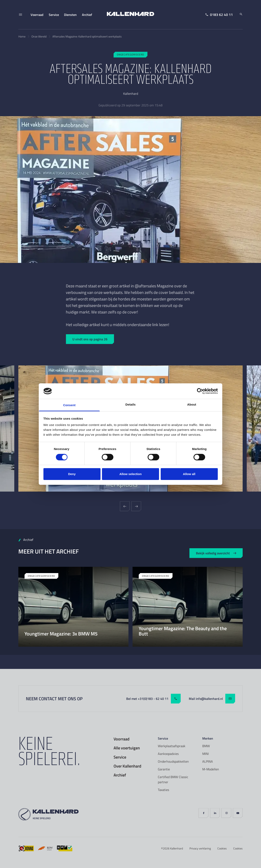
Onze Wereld (39, 36)
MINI (206, 754)
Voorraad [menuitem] (37, 15)
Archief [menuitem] (87, 15)
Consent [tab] (69, 405)
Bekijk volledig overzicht (216, 553)
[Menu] (20, 15)
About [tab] (192, 404)
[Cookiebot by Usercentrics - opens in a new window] (200, 391)
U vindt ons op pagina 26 (90, 339)
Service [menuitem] (54, 15)
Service (120, 757)
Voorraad (122, 739)
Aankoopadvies (168, 754)
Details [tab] (130, 404)
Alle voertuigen (127, 748)
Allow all (189, 474)
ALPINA (208, 761)
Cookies (222, 848)
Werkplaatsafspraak (172, 746)
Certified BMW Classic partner (173, 780)
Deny (72, 474)
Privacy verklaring (200, 848)
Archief (120, 775)
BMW (206, 746)
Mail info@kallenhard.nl (212, 699)
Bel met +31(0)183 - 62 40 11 (153, 699)
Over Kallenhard (127, 766)
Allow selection (130, 474)
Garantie (164, 769)
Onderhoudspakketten (173, 761)
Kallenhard (176, 848)
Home (22, 36)
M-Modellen (211, 769)
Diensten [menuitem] (70, 15)
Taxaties (163, 790)
